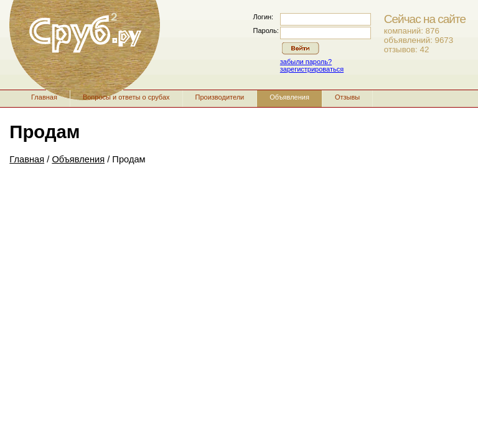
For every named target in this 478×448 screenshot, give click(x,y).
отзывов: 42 (407, 49)
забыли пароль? (306, 62)
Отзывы (347, 97)
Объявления (289, 97)
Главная (44, 97)
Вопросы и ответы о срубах (126, 97)
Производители (220, 97)
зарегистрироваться (312, 69)
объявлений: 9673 (419, 40)
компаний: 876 (412, 31)
